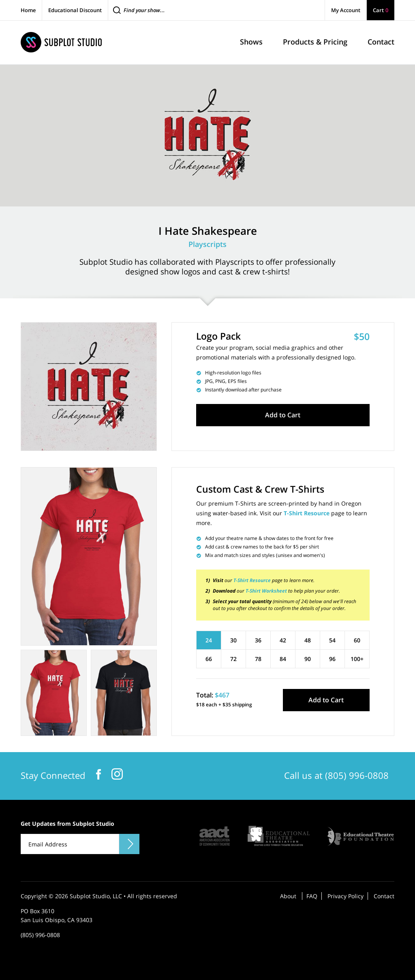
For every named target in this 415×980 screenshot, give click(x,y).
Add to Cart (283, 415)
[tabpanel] (89, 556)
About (288, 896)
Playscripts (207, 244)
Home (28, 10)
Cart (381, 10)
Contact (384, 896)
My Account (346, 10)
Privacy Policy (345, 896)
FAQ (312, 896)
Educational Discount (75, 10)
